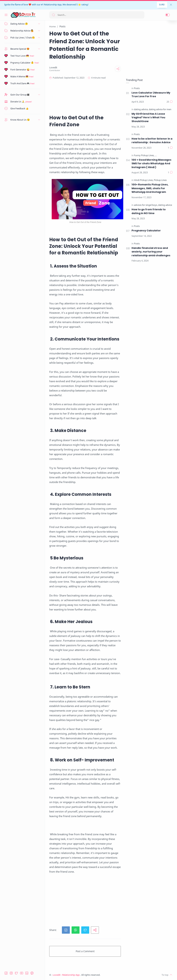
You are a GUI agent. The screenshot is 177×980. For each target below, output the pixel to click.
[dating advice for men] (160, 110)
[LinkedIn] (27, 973)
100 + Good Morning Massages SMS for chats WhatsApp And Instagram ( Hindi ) (151, 164)
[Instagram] (11, 973)
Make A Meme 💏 (19, 76)
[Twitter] (16, 973)
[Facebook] (6, 973)
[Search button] (53, 15)
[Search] (97, 15)
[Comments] (170, 102)
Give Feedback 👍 (19, 108)
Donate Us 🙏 (17, 102)
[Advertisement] (111, 97)
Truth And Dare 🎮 (20, 83)
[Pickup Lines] (160, 180)
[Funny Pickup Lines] (144, 156)
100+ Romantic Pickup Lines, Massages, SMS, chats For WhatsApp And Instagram (150, 188)
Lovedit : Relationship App (66, 975)
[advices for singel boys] (146, 205)
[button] (167, 15)
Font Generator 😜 (20, 70)
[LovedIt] (53, 68)
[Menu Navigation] (6, 15)
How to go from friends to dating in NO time (149, 211)
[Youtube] (22, 973)
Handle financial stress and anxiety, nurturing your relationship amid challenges (151, 252)
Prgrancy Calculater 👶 (22, 63)
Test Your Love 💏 (20, 56)
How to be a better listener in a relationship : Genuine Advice (152, 141)
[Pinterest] (32, 973)
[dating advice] (141, 110)
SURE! (162, 5)
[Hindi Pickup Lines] (164, 156)
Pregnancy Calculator (146, 231)
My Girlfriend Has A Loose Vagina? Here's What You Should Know (148, 118)
